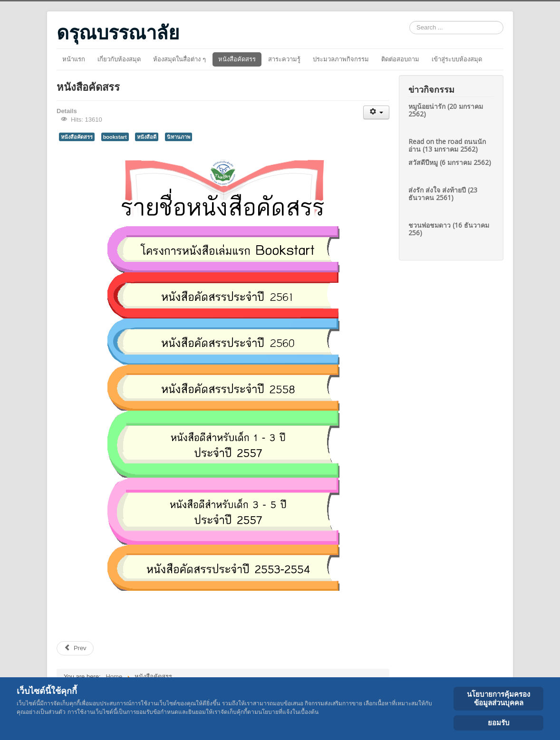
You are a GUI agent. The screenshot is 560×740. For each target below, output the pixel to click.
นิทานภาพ (179, 137)
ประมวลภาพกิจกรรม (341, 59)
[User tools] (376, 112)
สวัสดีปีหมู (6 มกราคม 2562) (450, 162)
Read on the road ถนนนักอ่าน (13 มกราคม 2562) (447, 145)
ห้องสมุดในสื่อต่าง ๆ (179, 59)
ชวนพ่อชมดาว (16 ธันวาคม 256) (449, 229)
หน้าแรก (74, 59)
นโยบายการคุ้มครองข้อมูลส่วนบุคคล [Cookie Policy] (498, 698)
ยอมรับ (499, 723)
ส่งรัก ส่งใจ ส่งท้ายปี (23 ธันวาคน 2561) (443, 194)
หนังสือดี (147, 137)
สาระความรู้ (284, 59)
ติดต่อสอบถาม (400, 59)
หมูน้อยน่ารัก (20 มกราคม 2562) (446, 110)
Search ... (410, 21)
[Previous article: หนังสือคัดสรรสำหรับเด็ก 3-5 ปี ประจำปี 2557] (75, 648)
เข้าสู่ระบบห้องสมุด (457, 59)
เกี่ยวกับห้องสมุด (119, 59)
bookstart (115, 137)
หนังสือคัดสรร (237, 59)
